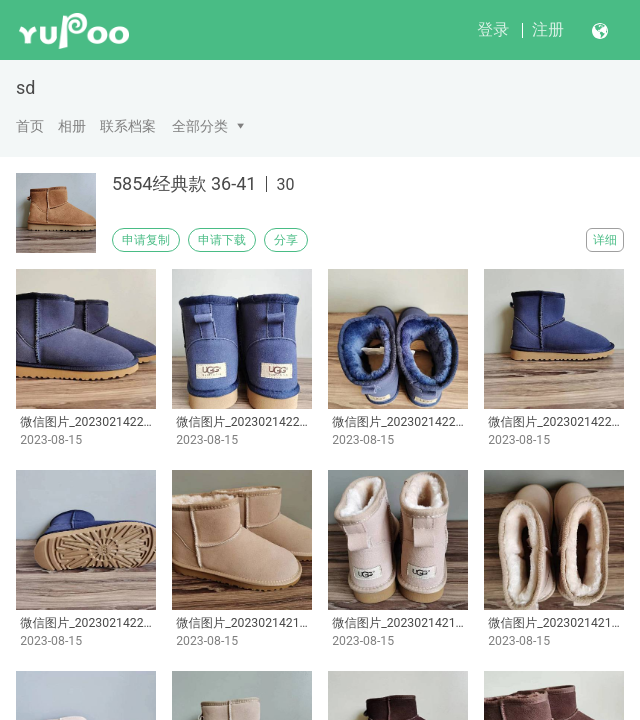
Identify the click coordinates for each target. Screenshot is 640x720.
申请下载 (222, 240)
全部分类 (200, 126)
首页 (30, 126)
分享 (286, 240)
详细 (605, 240)
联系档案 (128, 126)
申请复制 (146, 240)
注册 (548, 29)
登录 (493, 29)
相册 (72, 126)
